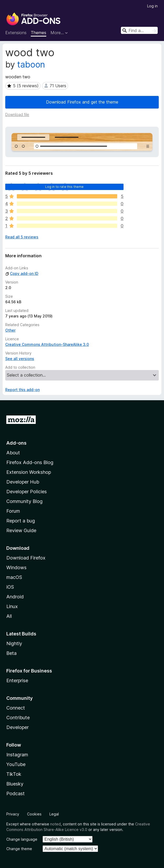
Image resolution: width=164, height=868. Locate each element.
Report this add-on (22, 390)
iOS (10, 587)
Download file (17, 114)
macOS (14, 577)
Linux (12, 606)
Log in (152, 6)
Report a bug (21, 521)
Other (10, 330)
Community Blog (24, 501)
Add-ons (16, 443)
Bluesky (15, 784)
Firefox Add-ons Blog (30, 462)
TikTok (14, 774)
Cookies (34, 814)
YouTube (16, 764)
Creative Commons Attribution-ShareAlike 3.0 (47, 344)
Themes (39, 33)
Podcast (16, 793)
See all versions (20, 359)
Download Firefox (26, 558)
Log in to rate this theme (65, 187)
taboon (31, 65)
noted (55, 824)
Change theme (19, 849)
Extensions (16, 33)
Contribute (18, 718)
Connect (16, 708)
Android (15, 597)
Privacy (13, 814)
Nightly (14, 643)
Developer (17, 727)
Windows (16, 567)
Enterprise (17, 680)
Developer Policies (27, 492)
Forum (13, 511)
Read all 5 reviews (22, 237)
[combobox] (139, 30)
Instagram (17, 755)
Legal (54, 814)
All (9, 616)
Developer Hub (23, 482)
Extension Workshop (29, 472)
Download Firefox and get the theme (82, 102)
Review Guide (21, 530)
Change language (22, 839)
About (13, 453)
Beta (11, 653)
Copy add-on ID (22, 273)
